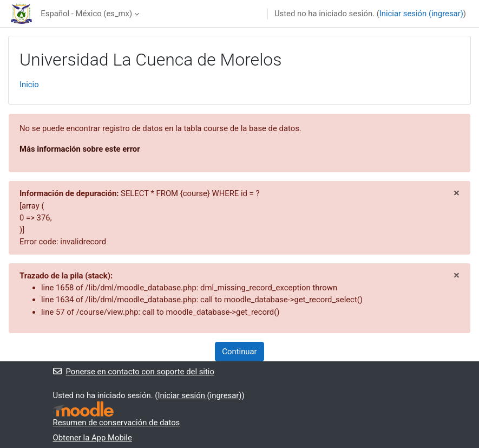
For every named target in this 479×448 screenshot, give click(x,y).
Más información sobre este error (80, 149)
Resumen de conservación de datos (117, 423)
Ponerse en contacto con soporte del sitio (134, 372)
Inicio (29, 85)
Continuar (239, 352)
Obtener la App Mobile (93, 438)
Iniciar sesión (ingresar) (421, 14)
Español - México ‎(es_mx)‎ (86, 14)
